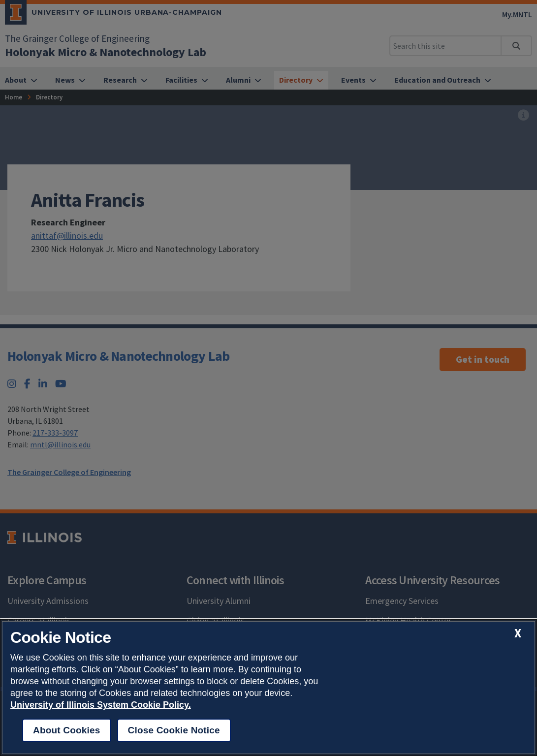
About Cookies (67, 730)
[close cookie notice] (518, 633)
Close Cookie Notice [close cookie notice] (174, 730)
